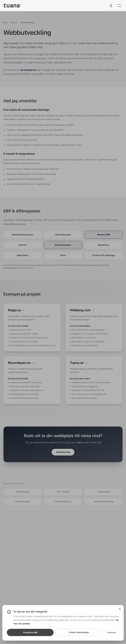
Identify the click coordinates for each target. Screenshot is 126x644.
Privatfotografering (63, 502)
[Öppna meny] (119, 6)
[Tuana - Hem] (13, 6)
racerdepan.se (28, 70)
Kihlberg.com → (82, 310)
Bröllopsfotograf (23, 502)
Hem (6, 22)
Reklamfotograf (22, 492)
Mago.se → (17, 310)
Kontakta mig (63, 452)
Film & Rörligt (63, 492)
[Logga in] (111, 6)
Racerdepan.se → (21, 363)
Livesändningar (104, 492)
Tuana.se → (79, 363)
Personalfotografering (103, 502)
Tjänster (14, 22)
